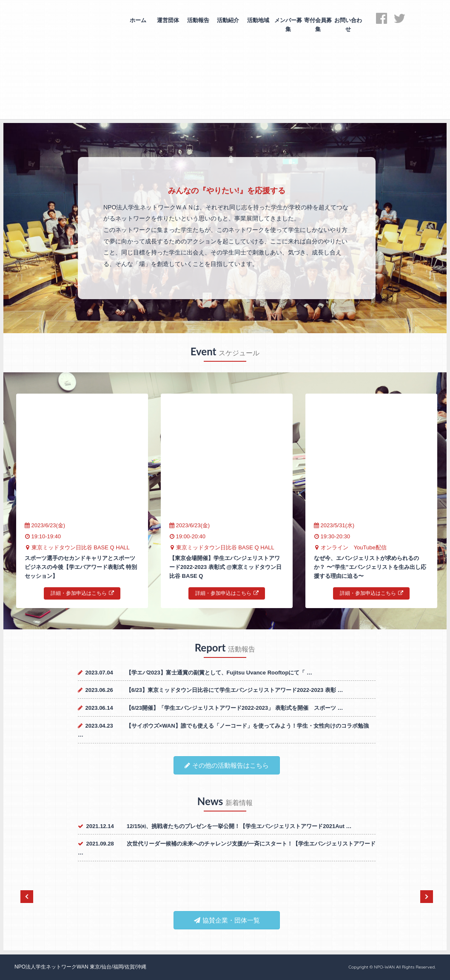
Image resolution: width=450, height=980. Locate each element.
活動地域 (258, 20)
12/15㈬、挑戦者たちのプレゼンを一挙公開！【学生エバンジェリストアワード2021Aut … (239, 826)
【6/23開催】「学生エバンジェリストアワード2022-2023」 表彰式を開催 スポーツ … (235, 708)
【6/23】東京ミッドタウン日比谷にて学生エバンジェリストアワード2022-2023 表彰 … (235, 690)
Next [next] (427, 897)
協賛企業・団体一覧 (227, 920)
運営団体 (168, 20)
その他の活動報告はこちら (227, 765)
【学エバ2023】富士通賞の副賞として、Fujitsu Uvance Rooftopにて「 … (219, 673)
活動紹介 (228, 20)
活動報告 (198, 20)
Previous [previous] (27, 897)
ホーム (138, 20)
